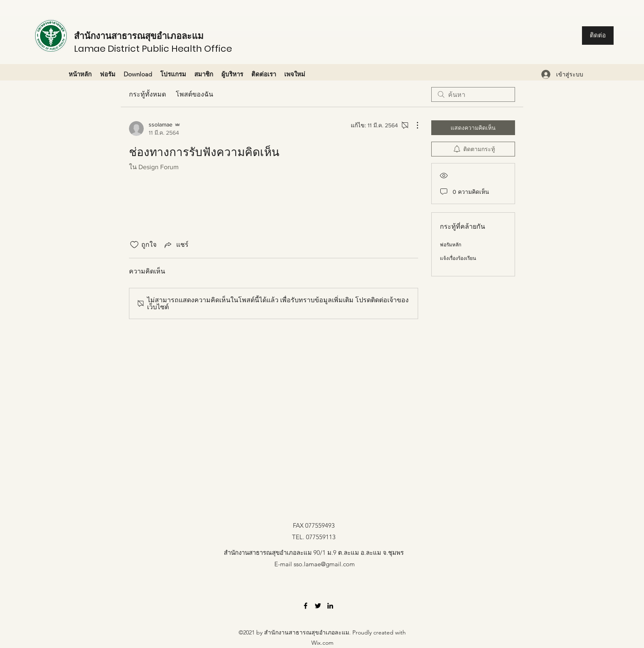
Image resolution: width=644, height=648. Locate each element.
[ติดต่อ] (598, 36)
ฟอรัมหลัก (451, 245)
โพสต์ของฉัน (194, 94)
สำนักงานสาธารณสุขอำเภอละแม (139, 36)
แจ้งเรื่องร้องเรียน (458, 258)
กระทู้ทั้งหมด (147, 94)
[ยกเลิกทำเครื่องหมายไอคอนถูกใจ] (134, 245)
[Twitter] (318, 606)
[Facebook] (306, 606)
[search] (473, 94)
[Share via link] (176, 245)
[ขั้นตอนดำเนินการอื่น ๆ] (413, 125)
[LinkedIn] (330, 606)
